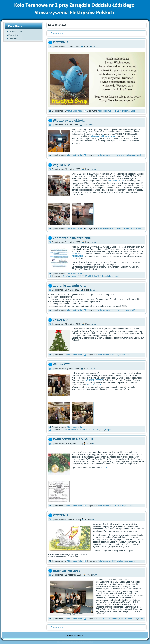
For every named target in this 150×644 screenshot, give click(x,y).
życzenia (126, 111)
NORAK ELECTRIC (94, 380)
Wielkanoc (121, 561)
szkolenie (121, 155)
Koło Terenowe (104, 111)
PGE (119, 228)
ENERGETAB (104, 619)
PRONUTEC (87, 276)
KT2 (114, 111)
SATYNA (126, 228)
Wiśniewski (131, 155)
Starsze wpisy (56, 33)
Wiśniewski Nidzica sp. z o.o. (103, 136)
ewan (92, 46)
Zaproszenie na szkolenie (72, 238)
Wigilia (134, 228)
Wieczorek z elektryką (69, 120)
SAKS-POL (77, 254)
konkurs (114, 619)
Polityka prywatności (75, 636)
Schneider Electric (116, 181)
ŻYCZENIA (61, 42)
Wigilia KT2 (61, 165)
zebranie (126, 310)
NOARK (104, 468)
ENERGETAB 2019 (67, 571)
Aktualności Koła (15, 32)
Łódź (133, 111)
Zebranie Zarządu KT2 (69, 286)
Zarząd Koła (13, 35)
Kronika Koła (14, 38)
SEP (119, 111)
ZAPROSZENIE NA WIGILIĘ (73, 439)
